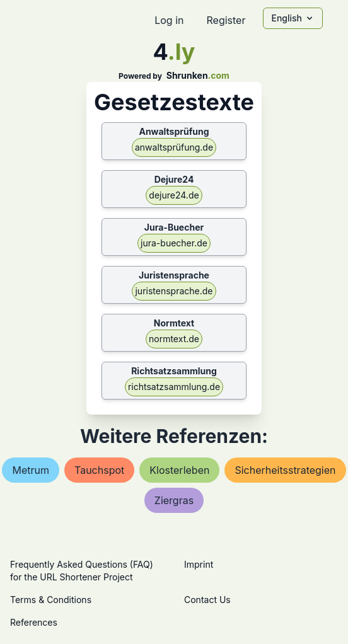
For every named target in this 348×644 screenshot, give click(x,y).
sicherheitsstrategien (285, 470)
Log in (169, 20)
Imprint (199, 564)
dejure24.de (174, 195)
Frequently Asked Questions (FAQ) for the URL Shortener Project (82, 571)
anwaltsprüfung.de (174, 147)
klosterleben (179, 470)
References (34, 622)
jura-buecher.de (174, 243)
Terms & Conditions (51, 600)
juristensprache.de (174, 291)
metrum (31, 470)
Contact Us (207, 600)
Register (226, 20)
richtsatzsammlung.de (174, 387)
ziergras (174, 500)
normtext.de (174, 339)
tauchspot (99, 470)
